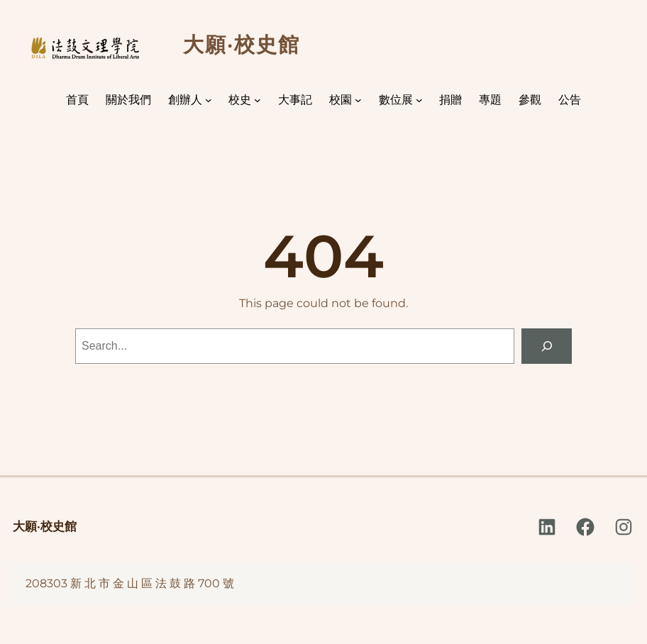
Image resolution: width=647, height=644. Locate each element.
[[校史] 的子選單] (258, 100)
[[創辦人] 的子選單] (209, 100)
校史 (240, 100)
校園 (341, 100)
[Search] (547, 346)
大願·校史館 (45, 526)
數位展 (396, 100)
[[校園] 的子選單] (358, 100)
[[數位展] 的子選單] (419, 100)
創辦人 (185, 100)
